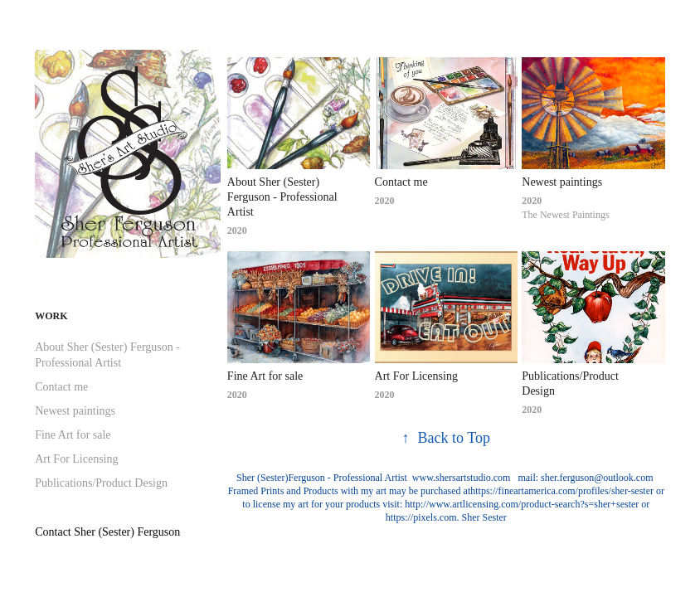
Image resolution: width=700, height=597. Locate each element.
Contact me (61, 387)
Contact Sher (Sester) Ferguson (107, 532)
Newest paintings (75, 411)
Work (51, 316)
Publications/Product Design (101, 483)
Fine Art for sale (73, 435)
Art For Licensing (76, 459)
